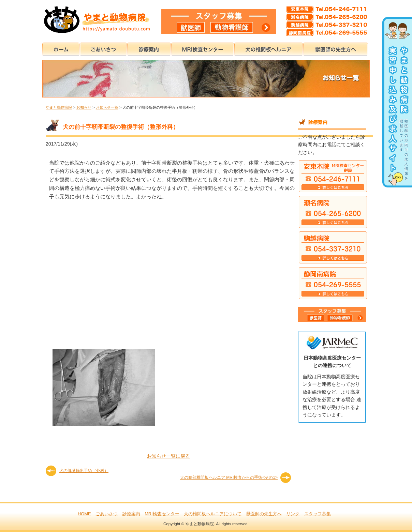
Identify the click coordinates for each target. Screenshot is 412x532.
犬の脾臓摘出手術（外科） (84, 471)
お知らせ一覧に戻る (168, 456)
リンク (293, 514)
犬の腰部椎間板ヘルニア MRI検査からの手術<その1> (229, 477)
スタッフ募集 (318, 514)
